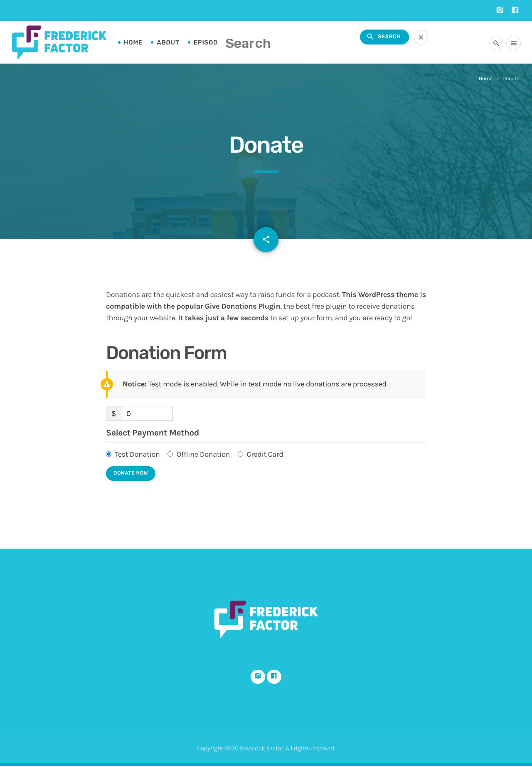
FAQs (249, 42)
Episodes (210, 42)
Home (133, 42)
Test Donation (137, 454)
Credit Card (265, 454)
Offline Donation (203, 454)
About (168, 42)
